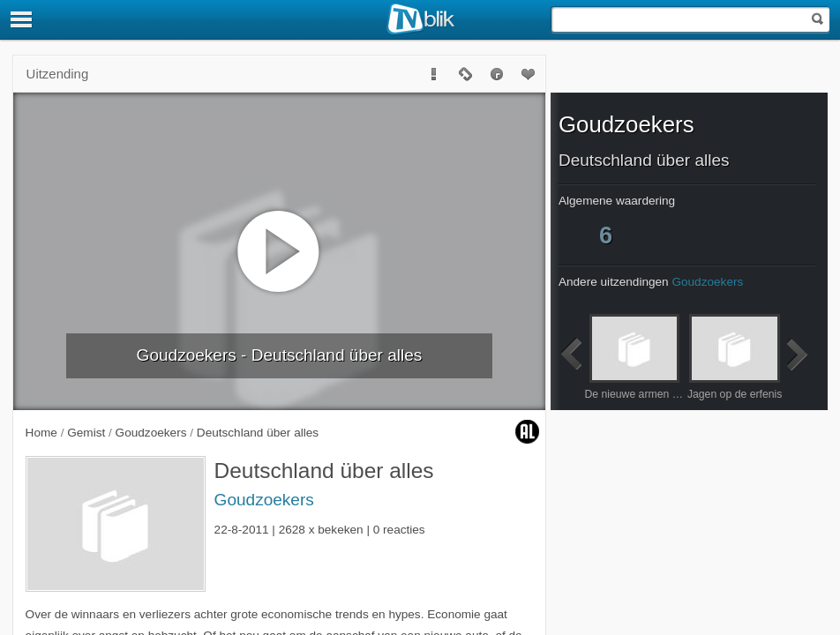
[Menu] (22, 19)
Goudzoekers (264, 500)
